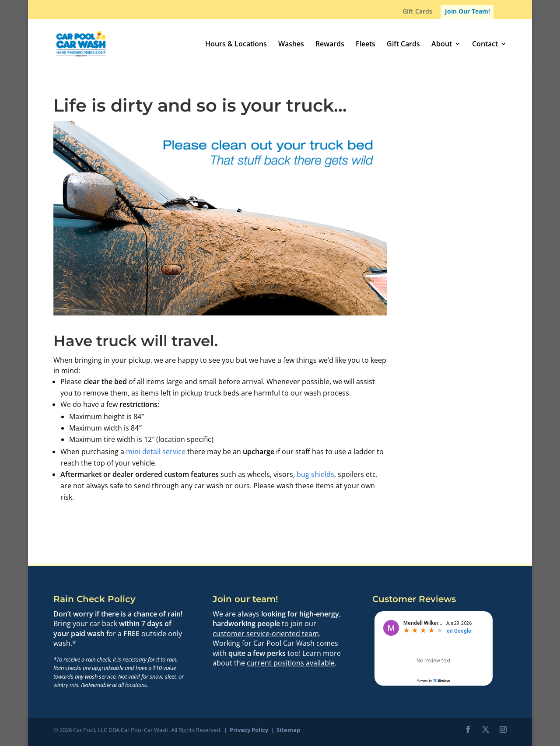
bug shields (315, 474)
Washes (291, 45)
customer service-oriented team (266, 634)
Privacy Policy (249, 730)
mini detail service (156, 452)
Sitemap (288, 730)
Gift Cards (417, 12)
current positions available (291, 663)
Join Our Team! (467, 11)
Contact (485, 45)
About (442, 45)
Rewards (330, 45)
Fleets (366, 45)
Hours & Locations (236, 45)
